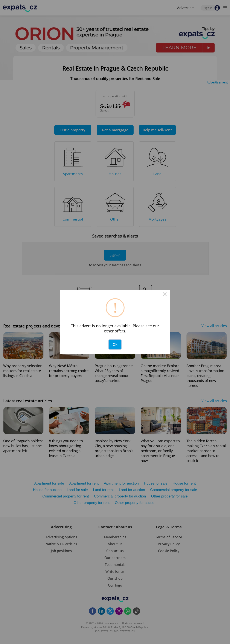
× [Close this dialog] (165, 295)
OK (115, 344)
